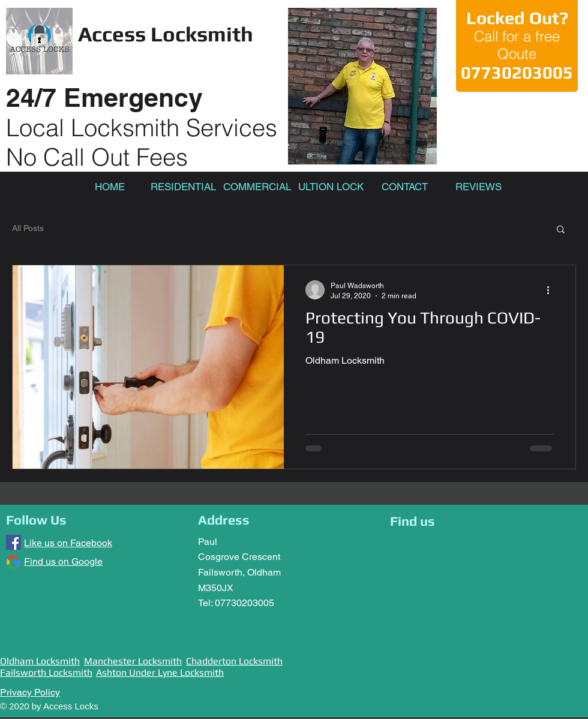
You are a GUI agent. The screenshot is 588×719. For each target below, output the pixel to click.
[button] (561, 230)
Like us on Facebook (68, 543)
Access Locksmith (166, 34)
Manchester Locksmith (133, 661)
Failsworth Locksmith (46, 672)
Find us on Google (63, 561)
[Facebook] (13, 542)
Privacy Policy (30, 692)
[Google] (13, 562)
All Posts (28, 228)
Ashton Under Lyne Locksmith (160, 672)
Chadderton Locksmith (234, 661)
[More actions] (552, 290)
